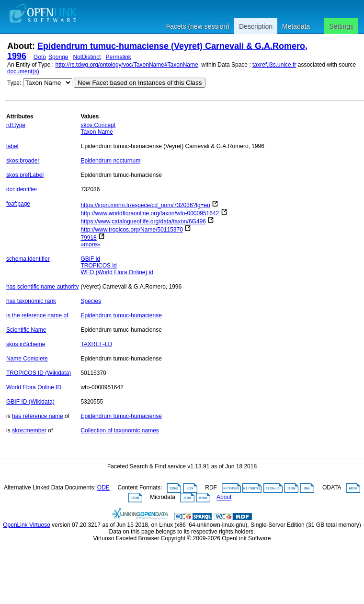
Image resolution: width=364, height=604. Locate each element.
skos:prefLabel (25, 175)
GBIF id (90, 259)
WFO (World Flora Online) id (117, 272)
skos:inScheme (26, 344)
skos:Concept (98, 125)
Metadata (296, 26)
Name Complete (27, 359)
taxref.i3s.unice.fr (274, 65)
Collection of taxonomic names (119, 430)
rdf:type (16, 125)
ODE (103, 488)
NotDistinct (87, 57)
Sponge (58, 57)
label (12, 146)
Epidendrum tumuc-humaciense (121, 315)
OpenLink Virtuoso (27, 525)
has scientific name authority (42, 287)
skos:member (29, 430)
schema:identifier (28, 259)
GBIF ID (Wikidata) (30, 402)
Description (256, 26)
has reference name (38, 416)
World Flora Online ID (34, 387)
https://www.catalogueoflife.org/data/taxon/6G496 (143, 221)
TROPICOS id (98, 266)
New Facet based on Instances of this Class (140, 83)
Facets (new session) (198, 26)
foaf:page (18, 204)
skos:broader (23, 161)
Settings (341, 26)
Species (91, 301)
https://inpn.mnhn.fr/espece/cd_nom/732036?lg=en (145, 205)
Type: (14, 83)
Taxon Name (97, 132)
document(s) (23, 71)
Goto (40, 57)
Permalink (119, 57)
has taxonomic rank (31, 301)
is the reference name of (37, 315)
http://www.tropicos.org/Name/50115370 (131, 230)
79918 (88, 238)
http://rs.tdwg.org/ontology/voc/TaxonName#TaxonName (127, 65)
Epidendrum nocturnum (110, 161)
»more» (90, 244)
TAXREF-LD (96, 344)
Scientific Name (26, 330)
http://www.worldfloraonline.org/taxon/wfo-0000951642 (150, 213)
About (224, 498)
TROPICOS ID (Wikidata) (39, 373)
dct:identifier (22, 189)
